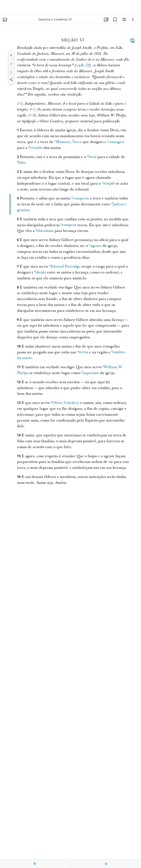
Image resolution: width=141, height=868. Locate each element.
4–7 (32, 110)
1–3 (20, 104)
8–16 (32, 115)
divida (40, 272)
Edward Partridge (65, 266)
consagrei (116, 142)
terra (77, 142)
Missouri (62, 142)
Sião (21, 162)
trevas (83, 352)
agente (95, 246)
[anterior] (35, 864)
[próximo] (106, 864)
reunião (36, 148)
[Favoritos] (115, 19)
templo (108, 183)
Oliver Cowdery (65, 403)
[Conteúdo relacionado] (124, 19)
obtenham (45, 231)
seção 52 (83, 65)
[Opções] (133, 19)
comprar (69, 225)
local (92, 157)
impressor (90, 373)
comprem (80, 198)
